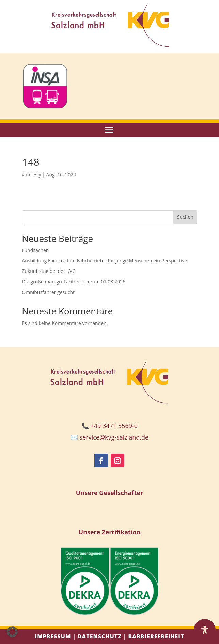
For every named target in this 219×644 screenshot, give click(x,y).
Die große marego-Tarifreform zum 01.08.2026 (74, 282)
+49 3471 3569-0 (114, 426)
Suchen (185, 217)
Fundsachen (35, 250)
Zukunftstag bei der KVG (49, 271)
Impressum (53, 636)
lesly (36, 174)
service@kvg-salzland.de (114, 437)
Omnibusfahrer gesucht (48, 292)
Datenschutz (100, 636)
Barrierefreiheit (156, 636)
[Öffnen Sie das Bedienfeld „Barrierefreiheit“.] (205, 630)
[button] (12, 632)
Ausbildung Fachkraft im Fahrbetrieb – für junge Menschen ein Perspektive (104, 260)
